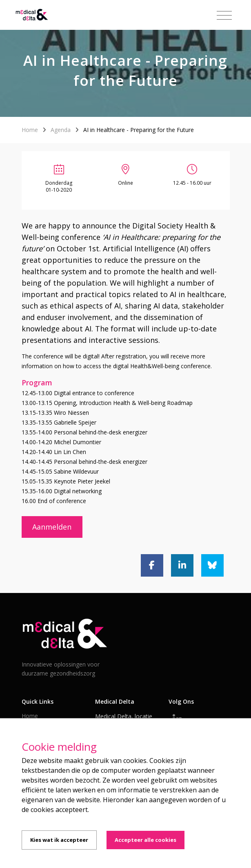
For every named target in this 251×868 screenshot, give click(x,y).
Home (30, 130)
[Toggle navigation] (224, 16)
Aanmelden (52, 527)
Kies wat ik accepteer (59, 840)
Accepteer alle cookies (145, 840)
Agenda (61, 130)
